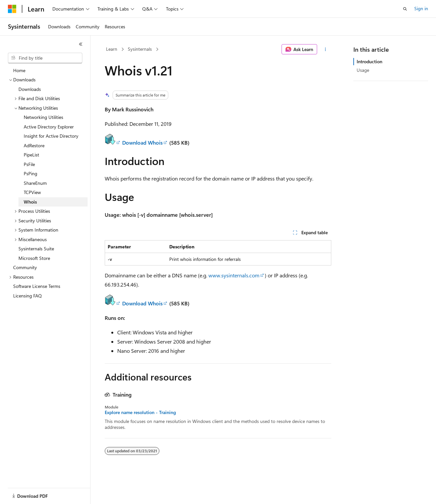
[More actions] (326, 49)
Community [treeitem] (25, 267)
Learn (112, 49)
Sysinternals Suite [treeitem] (36, 249)
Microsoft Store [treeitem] (34, 258)
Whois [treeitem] (30, 202)
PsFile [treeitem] (29, 164)
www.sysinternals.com (234, 275)
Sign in (421, 8)
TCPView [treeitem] (32, 192)
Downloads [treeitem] (30, 89)
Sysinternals (140, 49)
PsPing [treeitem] (30, 173)
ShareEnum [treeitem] (35, 183)
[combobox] (45, 58)
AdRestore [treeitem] (34, 145)
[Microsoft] (12, 9)
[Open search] (405, 9)
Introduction (369, 61)
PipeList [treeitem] (31, 155)
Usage (363, 70)
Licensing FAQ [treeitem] (27, 296)
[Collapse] (81, 44)
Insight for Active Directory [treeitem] (51, 136)
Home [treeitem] (19, 70)
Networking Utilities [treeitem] (43, 117)
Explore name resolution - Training (140, 412)
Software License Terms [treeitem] (37, 286)
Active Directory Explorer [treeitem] (49, 127)
